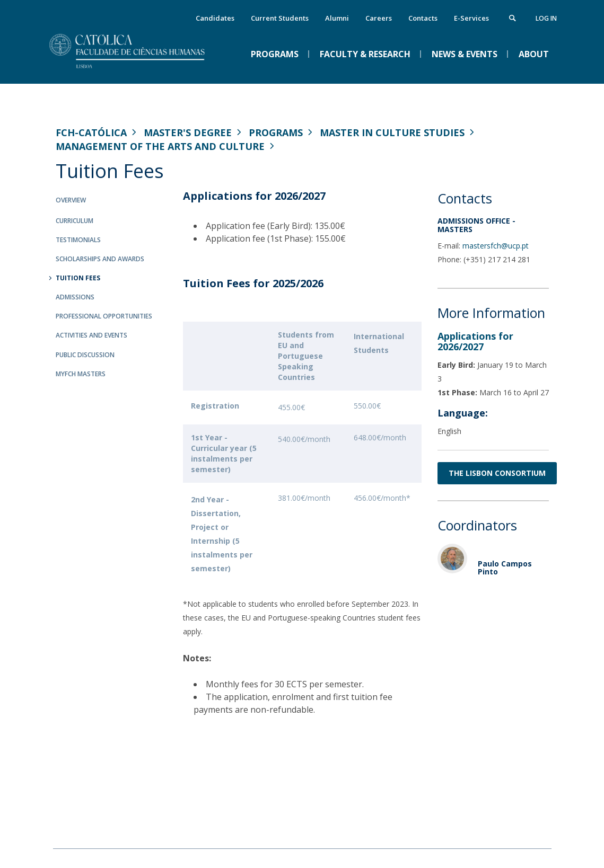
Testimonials (78, 240)
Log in (546, 18)
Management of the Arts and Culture (160, 146)
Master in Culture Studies (392, 132)
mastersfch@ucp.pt (496, 246)
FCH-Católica (91, 132)
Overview (71, 200)
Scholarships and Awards (100, 259)
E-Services (471, 18)
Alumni (337, 18)
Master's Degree (188, 132)
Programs (276, 132)
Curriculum (75, 221)
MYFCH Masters (81, 374)
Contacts (423, 18)
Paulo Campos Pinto (505, 568)
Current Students (280, 18)
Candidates (215, 18)
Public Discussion (85, 355)
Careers (379, 18)
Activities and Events (91, 335)
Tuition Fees (78, 278)
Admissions (75, 297)
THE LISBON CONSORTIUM (497, 473)
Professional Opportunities (104, 316)
